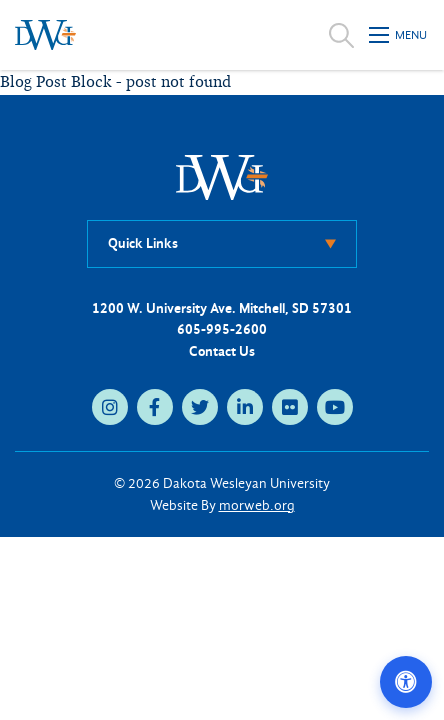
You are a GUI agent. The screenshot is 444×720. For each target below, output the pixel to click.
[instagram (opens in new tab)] (110, 407)
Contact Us (222, 351)
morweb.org (257, 505)
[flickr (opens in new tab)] (290, 407)
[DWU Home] (222, 176)
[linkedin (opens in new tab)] (245, 407)
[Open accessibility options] (406, 682)
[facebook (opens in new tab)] (155, 407)
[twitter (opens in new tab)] (200, 407)
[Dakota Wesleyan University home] (45, 35)
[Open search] (341, 35)
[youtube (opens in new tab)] (335, 407)
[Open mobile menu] (399, 35)
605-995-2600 (222, 329)
